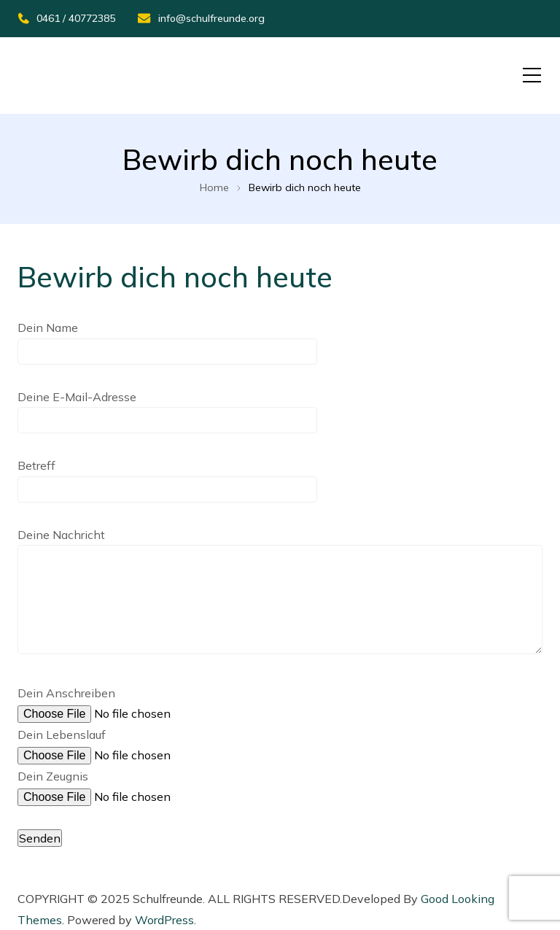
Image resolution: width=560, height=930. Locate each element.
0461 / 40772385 (66, 18)
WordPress (164, 920)
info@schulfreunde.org (201, 18)
